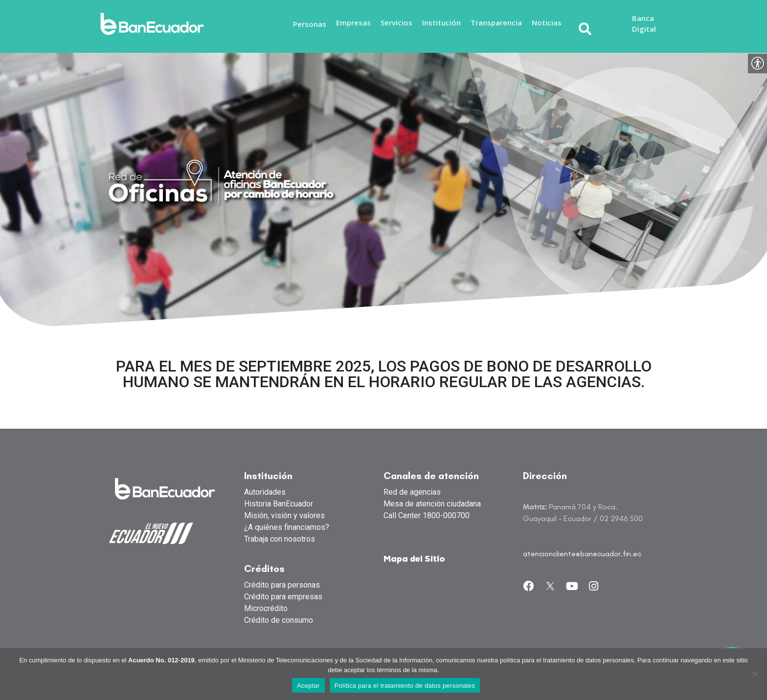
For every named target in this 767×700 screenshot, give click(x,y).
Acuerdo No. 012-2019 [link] (161, 660)
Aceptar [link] (308, 686)
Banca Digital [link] (644, 24)
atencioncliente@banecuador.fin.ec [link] (582, 554)
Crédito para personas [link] (282, 585)
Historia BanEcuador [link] (279, 504)
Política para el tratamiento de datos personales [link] (405, 686)
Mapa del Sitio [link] (414, 559)
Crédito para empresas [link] (283, 597)
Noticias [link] (547, 22)
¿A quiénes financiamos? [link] (287, 527)
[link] (155, 24)
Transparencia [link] (496, 22)
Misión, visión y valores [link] (284, 515)
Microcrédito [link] (266, 608)
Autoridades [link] (265, 492)
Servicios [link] (396, 22)
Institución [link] (441, 22)
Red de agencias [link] (412, 492)
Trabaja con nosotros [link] (280, 539)
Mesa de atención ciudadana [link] (432, 504)
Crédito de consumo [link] (279, 620)
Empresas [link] (353, 22)
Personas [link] (310, 24)
